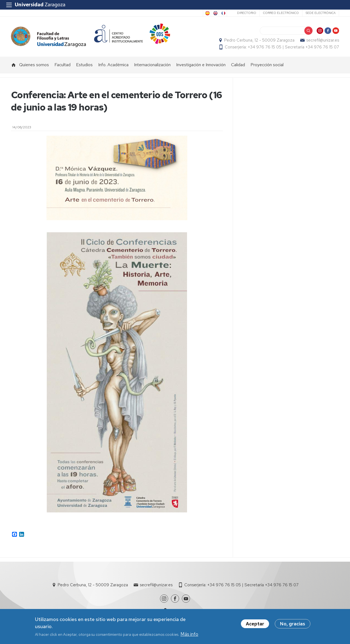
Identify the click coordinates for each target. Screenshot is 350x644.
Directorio (247, 13)
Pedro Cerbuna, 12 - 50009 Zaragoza (259, 40)
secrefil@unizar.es (323, 40)
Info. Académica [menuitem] (113, 65)
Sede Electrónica (321, 13)
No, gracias (293, 624)
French (223, 13)
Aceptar (255, 624)
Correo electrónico (281, 13)
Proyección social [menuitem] (267, 65)
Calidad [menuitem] (238, 65)
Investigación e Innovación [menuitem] (201, 65)
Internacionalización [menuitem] (152, 65)
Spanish (207, 13)
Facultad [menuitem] (62, 65)
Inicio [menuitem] (14, 65)
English (215, 13)
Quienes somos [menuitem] (34, 65)
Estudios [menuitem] (84, 65)
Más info (189, 634)
